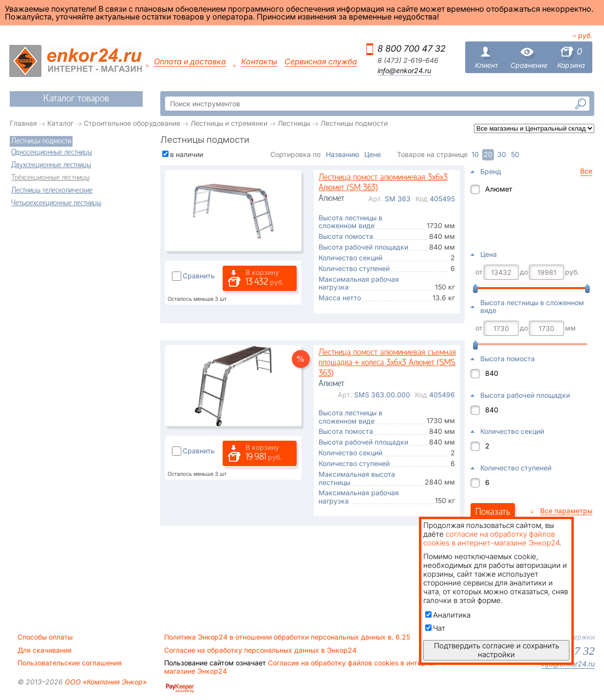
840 (492, 373)
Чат (435, 628)
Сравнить (199, 276)
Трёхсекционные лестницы (50, 178)
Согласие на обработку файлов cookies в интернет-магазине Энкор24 (302, 667)
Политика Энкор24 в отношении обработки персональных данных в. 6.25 (287, 637)
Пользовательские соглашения (70, 663)
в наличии (187, 154)
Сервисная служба (321, 62)
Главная (23, 123)
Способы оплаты (45, 637)
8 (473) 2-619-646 (408, 60)
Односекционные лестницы (52, 153)
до (524, 272)
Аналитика (448, 615)
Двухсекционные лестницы (51, 165)
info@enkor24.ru (404, 71)
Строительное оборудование (132, 123)
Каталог (60, 123)
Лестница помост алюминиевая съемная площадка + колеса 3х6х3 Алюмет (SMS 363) (387, 363)
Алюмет (499, 189)
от (479, 272)
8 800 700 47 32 (412, 49)
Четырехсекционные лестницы (56, 203)
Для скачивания (45, 650)
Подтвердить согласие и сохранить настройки (497, 650)
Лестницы (294, 123)
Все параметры (566, 511)
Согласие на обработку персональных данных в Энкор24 (260, 650)
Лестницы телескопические (52, 191)
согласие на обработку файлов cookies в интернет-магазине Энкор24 (491, 538)
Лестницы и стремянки (229, 123)
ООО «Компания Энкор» (105, 682)
